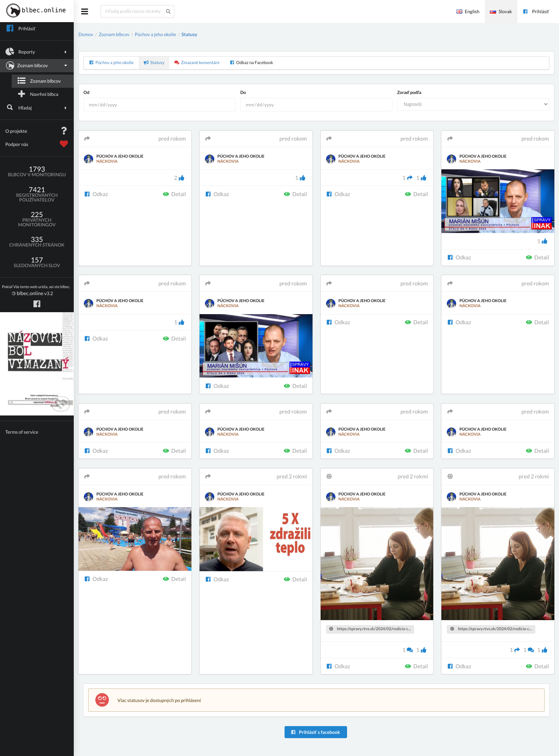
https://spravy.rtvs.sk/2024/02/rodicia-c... (370, 629)
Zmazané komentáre (197, 63)
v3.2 (36, 291)
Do (243, 93)
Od (86, 93)
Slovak (501, 11)
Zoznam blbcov (36, 66)
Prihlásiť (536, 11)
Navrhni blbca (38, 94)
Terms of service (22, 432)
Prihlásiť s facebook (315, 732)
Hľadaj (37, 108)
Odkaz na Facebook (251, 63)
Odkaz (96, 194)
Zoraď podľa (409, 93)
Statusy (189, 34)
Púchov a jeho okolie (155, 34)
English (468, 11)
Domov (86, 34)
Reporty (37, 52)
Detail (174, 194)
